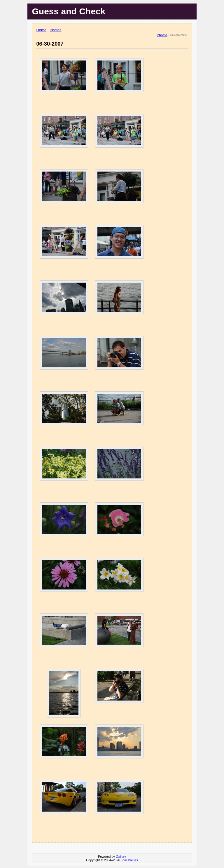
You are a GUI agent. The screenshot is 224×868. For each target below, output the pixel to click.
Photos (55, 30)
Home (41, 30)
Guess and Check (69, 11)
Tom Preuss (129, 860)
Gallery (121, 857)
